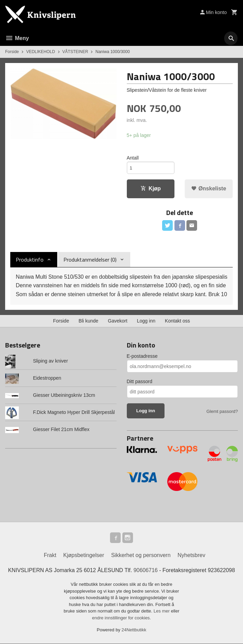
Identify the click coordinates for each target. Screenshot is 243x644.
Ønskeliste (209, 189)
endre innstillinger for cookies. (122, 618)
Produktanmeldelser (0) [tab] (90, 260)
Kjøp (151, 189)
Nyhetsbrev (191, 555)
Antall (133, 158)
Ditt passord (140, 381)
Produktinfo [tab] (30, 260)
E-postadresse (142, 356)
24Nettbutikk (134, 630)
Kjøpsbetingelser (84, 555)
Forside (12, 52)
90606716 (146, 571)
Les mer (162, 612)
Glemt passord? (222, 411)
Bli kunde (88, 321)
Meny (17, 38)
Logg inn (146, 321)
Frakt (50, 555)
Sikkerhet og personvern (141, 555)
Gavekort (118, 321)
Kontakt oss (177, 321)
